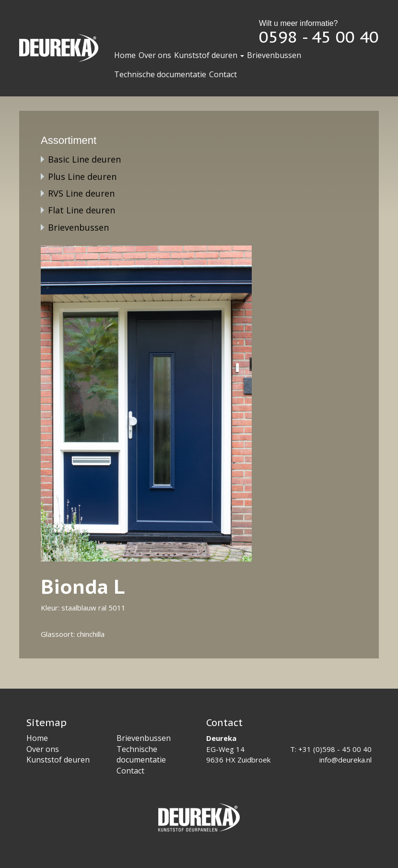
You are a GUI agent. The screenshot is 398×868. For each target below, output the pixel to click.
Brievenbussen (274, 55)
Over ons (155, 55)
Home (125, 55)
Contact (223, 74)
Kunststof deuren (209, 55)
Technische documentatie (160, 74)
